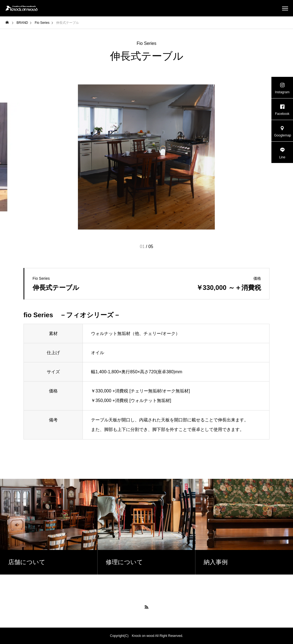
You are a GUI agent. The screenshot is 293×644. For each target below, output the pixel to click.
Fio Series (146, 43)
